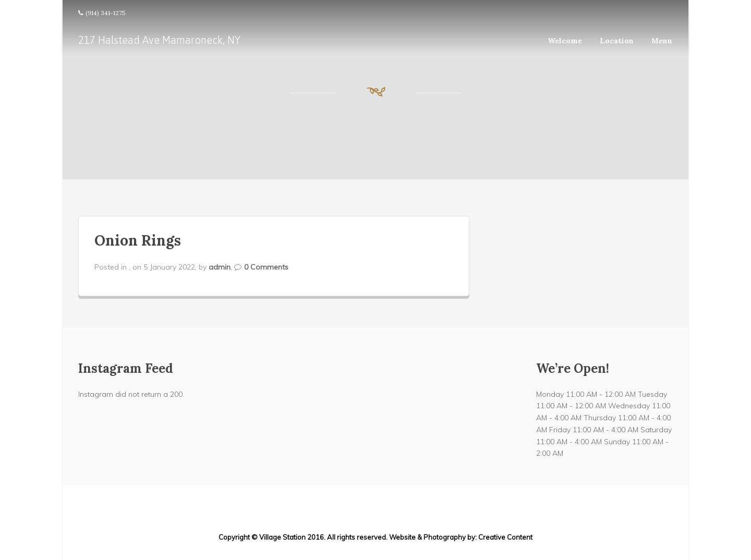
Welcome (565, 41)
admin (220, 267)
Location (617, 41)
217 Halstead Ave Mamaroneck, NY (159, 40)
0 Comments (266, 267)
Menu (662, 41)
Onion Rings (138, 240)
